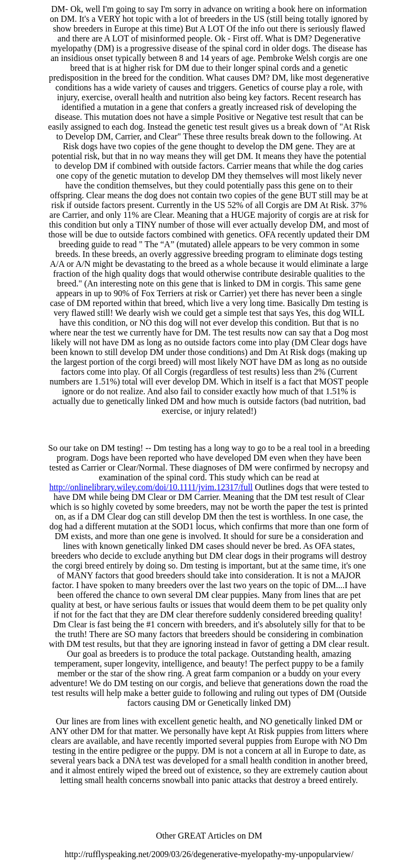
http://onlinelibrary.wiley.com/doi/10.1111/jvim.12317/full (151, 487)
